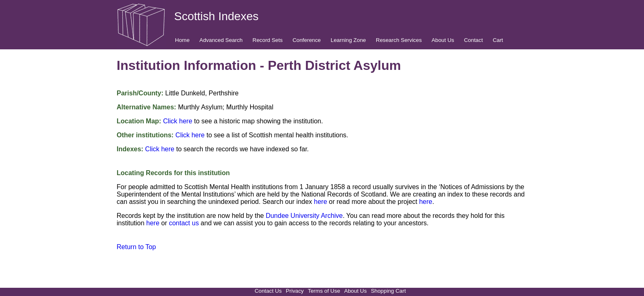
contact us (184, 223)
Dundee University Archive (304, 216)
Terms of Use (324, 291)
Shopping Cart (388, 291)
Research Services (399, 40)
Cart (498, 40)
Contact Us (268, 291)
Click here (178, 121)
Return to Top (136, 247)
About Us (443, 40)
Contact (474, 40)
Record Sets (268, 40)
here (320, 202)
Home (182, 40)
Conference (307, 40)
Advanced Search (221, 40)
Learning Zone (348, 40)
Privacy (295, 291)
